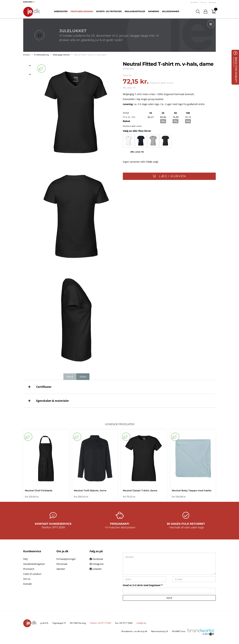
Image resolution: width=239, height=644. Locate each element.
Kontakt (194, 2)
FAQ (25, 559)
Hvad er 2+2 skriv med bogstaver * (143, 585)
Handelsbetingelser (34, 564)
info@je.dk (141, 623)
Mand (70, 377)
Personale (62, 564)
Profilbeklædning (82, 11)
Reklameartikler (135, 11)
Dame (83, 377)
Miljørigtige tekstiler (61, 55)
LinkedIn (96, 569)
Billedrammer (171, 11)
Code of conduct (32, 574)
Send (169, 598)
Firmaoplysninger (66, 559)
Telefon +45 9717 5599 (100, 623)
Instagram (97, 564)
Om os (203, 2)
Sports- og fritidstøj (109, 11)
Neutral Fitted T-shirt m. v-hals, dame (90, 55)
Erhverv (27, 55)
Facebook (96, 559)
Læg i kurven (169, 176)
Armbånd (154, 11)
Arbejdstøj (61, 11)
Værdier (61, 569)
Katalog (212, 2)
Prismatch (29, 569)
